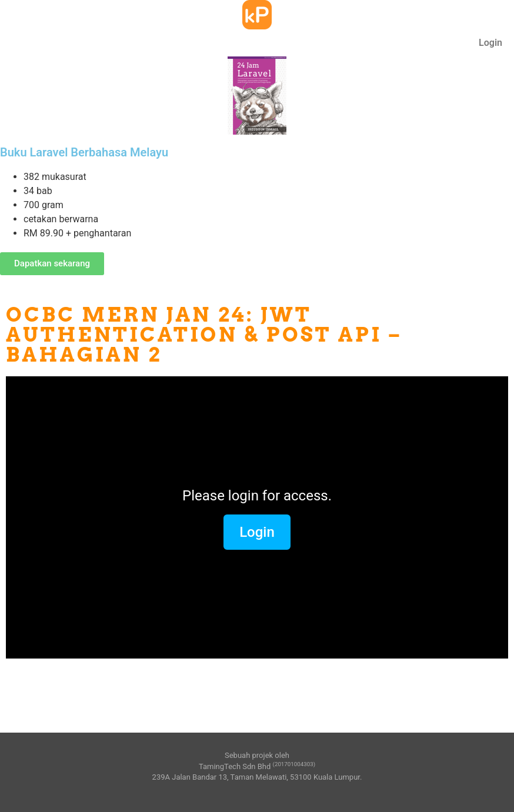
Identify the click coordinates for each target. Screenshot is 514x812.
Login (490, 43)
